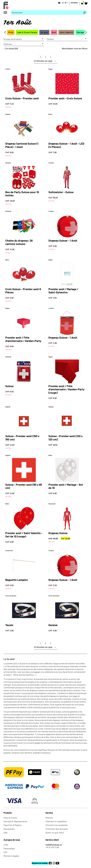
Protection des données (57, 829)
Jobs (6, 845)
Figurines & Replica (12, 825)
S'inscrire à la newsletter (57, 825)
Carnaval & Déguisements (15, 821)
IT (68, 3)
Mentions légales (11, 856)
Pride (11, 32)
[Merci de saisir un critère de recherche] (46, 12)
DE (63, 3)
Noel (54, 32)
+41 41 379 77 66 (52, 847)
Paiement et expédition (56, 821)
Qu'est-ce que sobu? (55, 833)
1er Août (44, 32)
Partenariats (9, 848)
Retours (49, 818)
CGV (5, 852)
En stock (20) (12, 48)
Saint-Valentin (66, 32)
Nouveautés (9, 829)
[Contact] (59, 3)
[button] (24, 39)
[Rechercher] (84, 12)
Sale (6, 833)
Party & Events (10, 818)
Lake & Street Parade (27, 32)
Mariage (80, 32)
